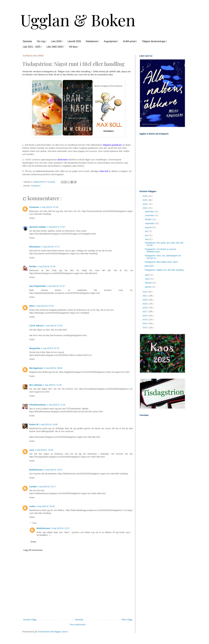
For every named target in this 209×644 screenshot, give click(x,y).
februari (149, 283)
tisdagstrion (36, 186)
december (150, 212)
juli (147, 231)
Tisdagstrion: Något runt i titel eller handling (164, 270)
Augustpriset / (111, 41)
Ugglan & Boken (78, 20)
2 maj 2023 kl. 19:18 (44, 450)
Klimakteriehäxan (38, 405)
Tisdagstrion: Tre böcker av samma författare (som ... (160, 250)
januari (148, 287)
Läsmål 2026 (74, 41)
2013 (145, 328)
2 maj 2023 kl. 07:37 (56, 286)
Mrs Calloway (36, 385)
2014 (145, 323)
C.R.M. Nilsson (36, 326)
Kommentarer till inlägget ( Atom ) (53, 632)
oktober (149, 219)
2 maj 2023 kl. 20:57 (53, 470)
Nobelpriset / (92, 41)
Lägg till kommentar (33, 550)
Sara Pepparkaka (38, 286)
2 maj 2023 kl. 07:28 (46, 266)
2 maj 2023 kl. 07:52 (45, 306)
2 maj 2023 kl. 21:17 (46, 487)
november (150, 215)
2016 (145, 316)
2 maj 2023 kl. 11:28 (52, 385)
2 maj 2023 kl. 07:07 (56, 227)
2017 (145, 312)
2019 (145, 304)
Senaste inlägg (30, 620)
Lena (32, 450)
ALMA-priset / (130, 41)
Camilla (33, 487)
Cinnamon (34, 207)
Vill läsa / (74, 47)
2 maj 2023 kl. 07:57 (50, 348)
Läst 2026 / (57, 41)
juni (147, 235)
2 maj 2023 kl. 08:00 (53, 368)
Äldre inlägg (127, 620)
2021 (145, 296)
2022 (145, 292)
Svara (32, 218)
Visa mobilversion (78, 625)
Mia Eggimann (36, 368)
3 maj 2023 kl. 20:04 (45, 506)
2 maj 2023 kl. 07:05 (49, 207)
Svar (34, 523)
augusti (149, 227)
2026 (145, 196)
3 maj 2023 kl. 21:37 (60, 528)
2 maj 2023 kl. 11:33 (56, 405)
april (147, 275)
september (150, 223)
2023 (145, 208)
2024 (145, 204)
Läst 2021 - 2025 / (32, 47)
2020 (145, 300)
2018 (145, 308)
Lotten (32, 506)
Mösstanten (35, 247)
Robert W (34, 424)
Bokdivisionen (36, 470)
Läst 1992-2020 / (55, 47)
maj (147, 239)
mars (148, 279)
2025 (145, 200)
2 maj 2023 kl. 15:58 (48, 424)
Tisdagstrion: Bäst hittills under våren (161, 262)
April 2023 (149, 266)
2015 (145, 320)
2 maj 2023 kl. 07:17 (51, 247)
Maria (32, 306)
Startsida (27, 41)
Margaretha (35, 348)
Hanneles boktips (38, 227)
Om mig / (42, 41)
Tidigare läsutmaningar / (154, 41)
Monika (33, 266)
